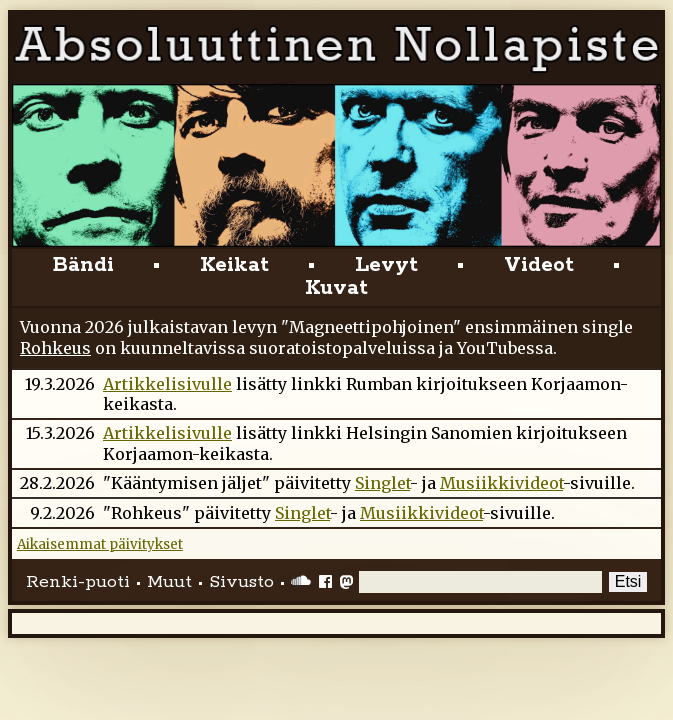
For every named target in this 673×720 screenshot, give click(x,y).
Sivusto (241, 582)
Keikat (234, 265)
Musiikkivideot (501, 483)
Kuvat (336, 288)
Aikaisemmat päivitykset (100, 544)
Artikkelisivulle (167, 384)
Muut (169, 582)
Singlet (382, 483)
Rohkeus (55, 348)
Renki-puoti (78, 582)
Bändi (83, 265)
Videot (539, 265)
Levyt (386, 265)
